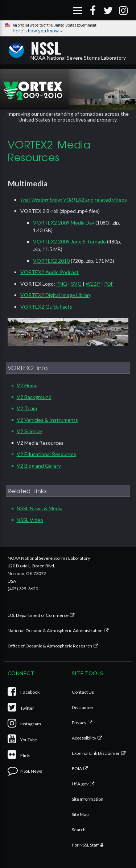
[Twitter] (108, 10)
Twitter (21, 708)
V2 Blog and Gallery (39, 466)
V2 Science (29, 431)
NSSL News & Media (40, 508)
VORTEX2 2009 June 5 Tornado (69, 241)
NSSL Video (30, 520)
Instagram (24, 724)
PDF (109, 284)
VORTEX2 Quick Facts (46, 307)
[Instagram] (123, 10)
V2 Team (27, 408)
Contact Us (83, 692)
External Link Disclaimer (96, 753)
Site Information (88, 799)
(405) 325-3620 (23, 589)
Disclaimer (83, 707)
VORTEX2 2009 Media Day (64, 223)
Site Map (80, 814)
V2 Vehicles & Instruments (47, 420)
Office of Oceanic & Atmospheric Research (50, 646)
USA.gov (80, 784)
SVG (76, 284)
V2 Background (34, 397)
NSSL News (25, 771)
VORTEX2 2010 (51, 261)
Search (79, 830)
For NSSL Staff (85, 845)
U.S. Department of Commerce (38, 615)
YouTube (22, 740)
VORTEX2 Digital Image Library (56, 295)
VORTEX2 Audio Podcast (50, 272)
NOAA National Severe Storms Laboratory (78, 50)
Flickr (19, 755)
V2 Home (27, 385)
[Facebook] (93, 10)
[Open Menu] (78, 10)
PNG (62, 284)
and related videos (106, 200)
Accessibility (84, 738)
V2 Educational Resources (46, 454)
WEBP (93, 284)
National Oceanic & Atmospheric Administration (55, 631)
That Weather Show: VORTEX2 (52, 200)
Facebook (24, 692)
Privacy (79, 723)
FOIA (77, 768)
